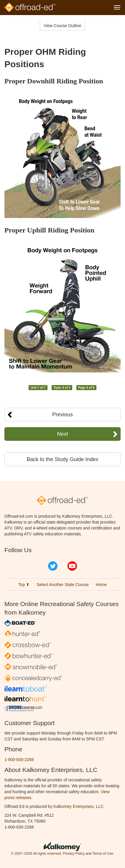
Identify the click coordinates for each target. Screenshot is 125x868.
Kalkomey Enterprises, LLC (78, 806)
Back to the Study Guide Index (62, 459)
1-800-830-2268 (19, 760)
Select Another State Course (63, 585)
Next (62, 434)
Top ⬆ (24, 585)
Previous (63, 415)
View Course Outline (62, 26)
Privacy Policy (74, 854)
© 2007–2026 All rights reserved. (36, 854)
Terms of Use (103, 854)
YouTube (72, 566)
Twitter (53, 566)
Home (101, 585)
